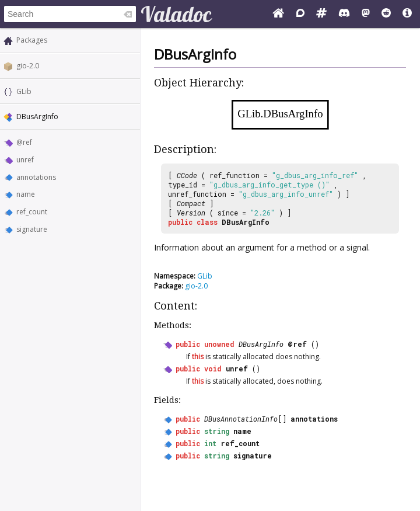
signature (32, 229)
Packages (32, 40)
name (26, 194)
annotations (36, 177)
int (210, 443)
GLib (24, 91)
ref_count (32, 212)
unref (25, 160)
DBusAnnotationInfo (241, 419)
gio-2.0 (28, 66)
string (217, 431)
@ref (24, 142)
